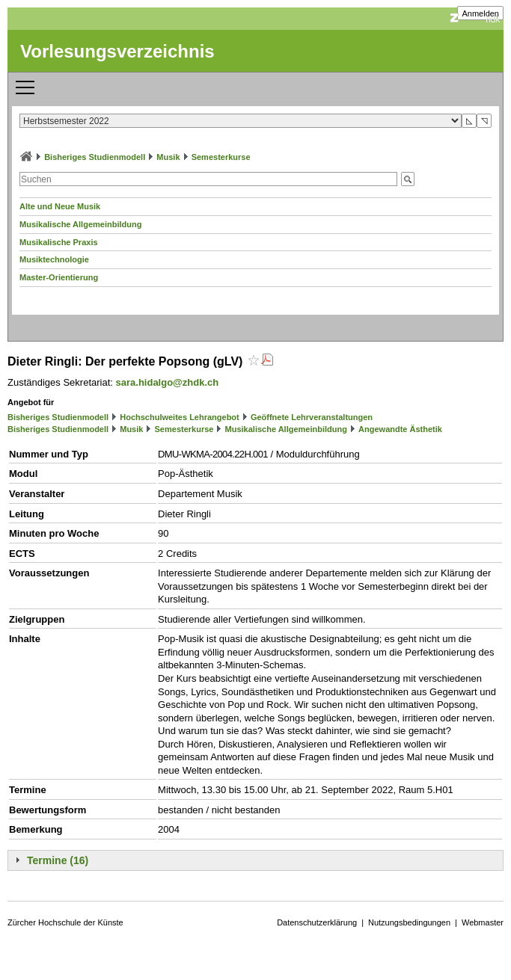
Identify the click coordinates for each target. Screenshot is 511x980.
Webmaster (483, 922)
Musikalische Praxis (59, 242)
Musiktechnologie (54, 259)
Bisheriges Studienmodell (95, 157)
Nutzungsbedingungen (409, 922)
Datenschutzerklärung (317, 922)
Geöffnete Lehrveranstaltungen (312, 417)
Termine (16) (58, 860)
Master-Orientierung (59, 277)
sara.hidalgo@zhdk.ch (168, 382)
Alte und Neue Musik (60, 206)
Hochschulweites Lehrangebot (180, 417)
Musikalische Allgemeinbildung (80, 224)
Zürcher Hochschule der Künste (65, 922)
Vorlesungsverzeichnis (117, 51)
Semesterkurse (221, 157)
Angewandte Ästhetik (400, 429)
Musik (168, 157)
